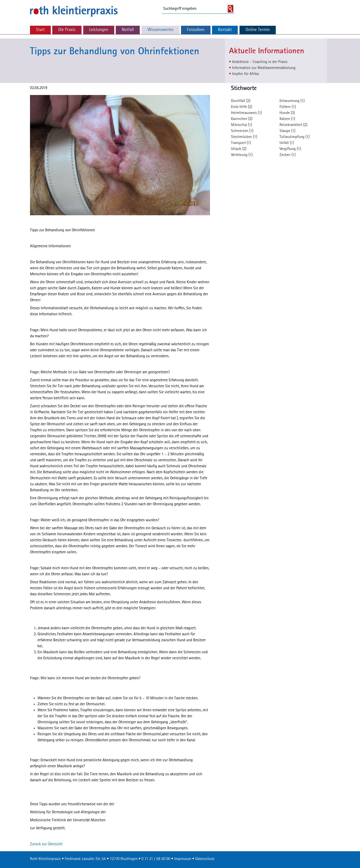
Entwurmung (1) (292, 101)
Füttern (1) (288, 107)
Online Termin (258, 30)
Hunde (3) (287, 113)
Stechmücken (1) (244, 137)
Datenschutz (205, 859)
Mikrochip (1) (241, 125)
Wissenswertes (160, 30)
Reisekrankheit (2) (293, 125)
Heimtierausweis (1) (246, 113)
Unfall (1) (287, 143)
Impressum (183, 859)
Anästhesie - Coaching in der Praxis (260, 62)
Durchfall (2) (241, 101)
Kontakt (225, 30)
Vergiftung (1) (290, 149)
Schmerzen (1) (242, 131)
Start (40, 30)
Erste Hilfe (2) (241, 107)
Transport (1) (241, 143)
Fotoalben (196, 30)
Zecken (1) (287, 155)
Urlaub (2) (239, 149)
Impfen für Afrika (245, 74)
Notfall (128, 30)
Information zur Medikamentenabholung (264, 68)
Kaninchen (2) (242, 119)
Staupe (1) (287, 131)
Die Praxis (67, 30)
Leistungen (99, 30)
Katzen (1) (287, 119)
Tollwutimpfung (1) (294, 137)
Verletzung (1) (242, 155)
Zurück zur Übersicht (46, 844)
